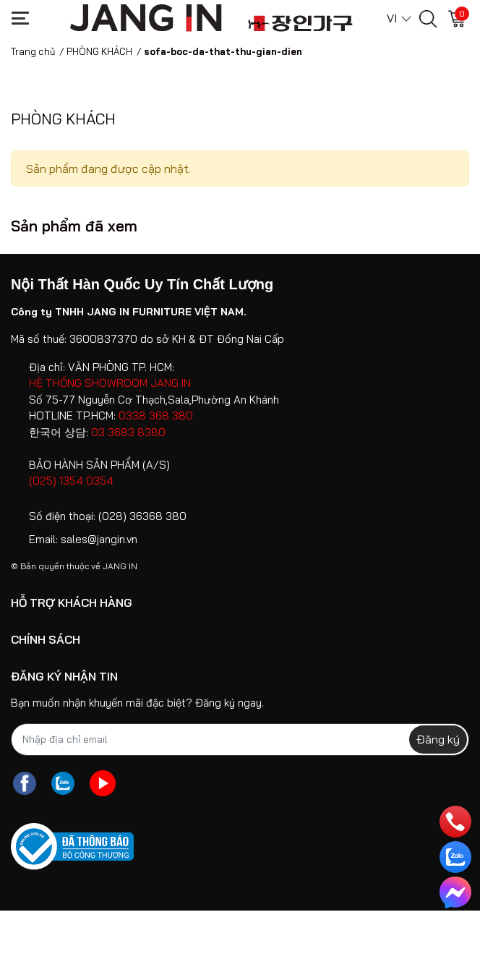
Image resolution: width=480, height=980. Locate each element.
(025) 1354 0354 (71, 481)
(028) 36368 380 (142, 516)
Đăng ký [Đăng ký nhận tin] (438, 739)
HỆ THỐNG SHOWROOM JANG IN (110, 383)
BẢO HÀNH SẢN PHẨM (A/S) (99, 465)
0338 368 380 (156, 416)
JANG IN (120, 566)
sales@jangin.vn (99, 539)
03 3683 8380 (128, 432)
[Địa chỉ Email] (240, 740)
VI (392, 18)
